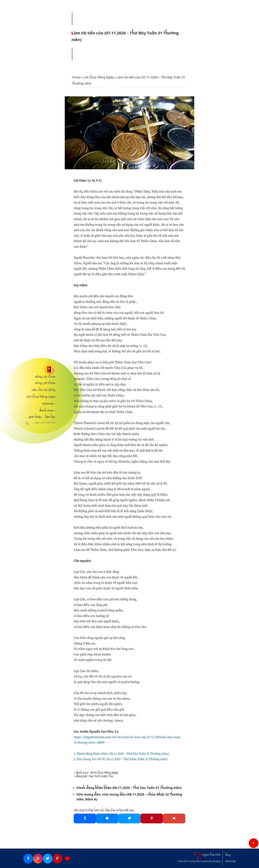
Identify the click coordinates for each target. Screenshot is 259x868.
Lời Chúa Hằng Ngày (105, 773)
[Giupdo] (67, 859)
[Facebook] (85, 818)
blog (228, 855)
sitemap (49, 403)
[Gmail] (174, 818)
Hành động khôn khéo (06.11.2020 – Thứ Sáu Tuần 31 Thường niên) (123, 754)
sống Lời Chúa (45, 377)
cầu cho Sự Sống (44, 390)
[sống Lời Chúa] (39, 369)
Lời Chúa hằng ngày (41, 397)
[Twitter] (129, 818)
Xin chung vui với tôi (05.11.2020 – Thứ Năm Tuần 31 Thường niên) (122, 759)
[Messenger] (107, 818)
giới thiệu (35, 417)
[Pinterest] (152, 818)
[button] (254, 843)
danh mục (47, 410)
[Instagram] (38, 859)
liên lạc (50, 417)
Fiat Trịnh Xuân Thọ (101, 776)
